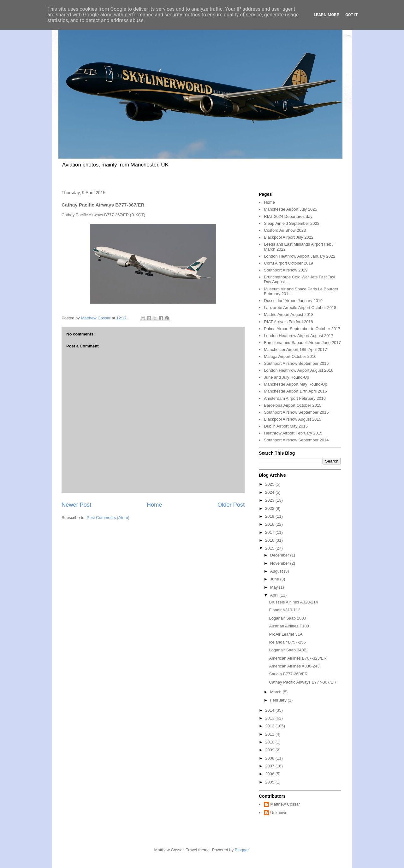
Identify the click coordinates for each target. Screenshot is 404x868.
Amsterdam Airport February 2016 (295, 398)
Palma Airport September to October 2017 (302, 329)
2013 (270, 718)
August (277, 571)
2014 (270, 710)
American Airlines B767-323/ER (298, 658)
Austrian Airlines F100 (289, 626)
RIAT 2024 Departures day (288, 216)
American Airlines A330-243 (294, 666)
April (275, 595)
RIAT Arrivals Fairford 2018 (288, 322)
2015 (270, 548)
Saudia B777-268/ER (288, 674)
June (275, 579)
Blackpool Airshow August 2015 (292, 419)
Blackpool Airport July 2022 (289, 237)
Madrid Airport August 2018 (289, 315)
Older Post (231, 505)
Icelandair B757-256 (287, 642)
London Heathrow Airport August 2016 (299, 370)
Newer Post (76, 505)
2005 (270, 782)
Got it (352, 15)
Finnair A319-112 (285, 610)
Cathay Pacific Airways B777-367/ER (303, 682)
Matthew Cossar (285, 804)
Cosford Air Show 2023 (285, 230)
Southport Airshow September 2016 (296, 363)
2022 (270, 508)
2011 (270, 734)
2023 (270, 500)
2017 (270, 532)
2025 (270, 484)
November (280, 563)
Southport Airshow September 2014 (296, 440)
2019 (270, 516)
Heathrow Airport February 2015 (293, 433)
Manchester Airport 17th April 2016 (295, 391)
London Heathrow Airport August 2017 (299, 336)
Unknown (279, 813)
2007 (270, 766)
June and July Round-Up (286, 377)
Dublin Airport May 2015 (286, 426)
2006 (270, 774)
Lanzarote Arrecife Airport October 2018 (300, 308)
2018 (270, 524)
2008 (270, 758)
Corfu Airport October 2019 (288, 263)
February (279, 700)
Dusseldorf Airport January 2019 (293, 301)
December (280, 555)
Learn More (326, 15)
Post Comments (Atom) (108, 518)
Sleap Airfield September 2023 (292, 223)
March (276, 692)
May (275, 587)
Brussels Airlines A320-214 (293, 602)
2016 (270, 540)
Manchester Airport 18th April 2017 (295, 350)
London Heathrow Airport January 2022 (300, 256)
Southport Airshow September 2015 (296, 412)
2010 (270, 742)
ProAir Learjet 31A (286, 634)
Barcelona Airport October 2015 (293, 405)
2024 (270, 492)
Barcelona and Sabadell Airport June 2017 (302, 343)
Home (154, 505)
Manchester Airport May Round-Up (295, 384)
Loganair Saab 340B (288, 650)
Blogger (242, 850)
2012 (270, 726)
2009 (270, 750)
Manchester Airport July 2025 (290, 209)
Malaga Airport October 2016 (290, 356)
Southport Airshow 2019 (286, 270)
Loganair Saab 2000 (287, 618)
